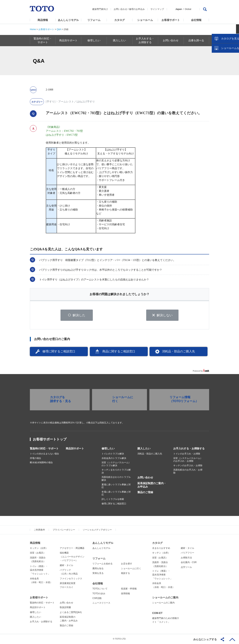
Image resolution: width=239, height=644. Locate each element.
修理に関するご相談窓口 (59, 352)
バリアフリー (187, 553)
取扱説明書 (65, 608)
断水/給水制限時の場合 (41, 463)
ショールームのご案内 (165, 598)
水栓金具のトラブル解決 (114, 459)
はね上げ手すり (86, 102)
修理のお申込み (137, 9)
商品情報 (43, 20)
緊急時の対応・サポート (44, 449)
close (234, 61)
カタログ (119, 20)
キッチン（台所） (39, 549)
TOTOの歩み (99, 594)
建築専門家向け (100, 9)
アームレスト (66, 102)
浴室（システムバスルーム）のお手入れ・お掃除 (188, 460)
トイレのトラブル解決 (113, 454)
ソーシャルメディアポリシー (97, 530)
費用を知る (98, 569)
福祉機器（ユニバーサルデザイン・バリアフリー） (72, 557)
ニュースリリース (101, 603)
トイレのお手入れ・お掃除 (187, 454)
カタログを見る (224, 70)
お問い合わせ (120, 9)
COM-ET (157, 614)
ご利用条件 (39, 530)
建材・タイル (66, 566)
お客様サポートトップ (50, 440)
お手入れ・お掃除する (41, 622)
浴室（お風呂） (38, 553)
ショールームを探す (226, 80)
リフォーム (94, 20)
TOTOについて (100, 589)
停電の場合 (35, 459)
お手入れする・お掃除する (189, 449)
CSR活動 (97, 599)
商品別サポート (75, 449)
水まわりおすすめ (161, 549)
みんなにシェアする (205, 639)
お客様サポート (171, 20)
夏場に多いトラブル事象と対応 (116, 487)
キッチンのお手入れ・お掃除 (188, 466)
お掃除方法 (186, 558)
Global (188, 9)
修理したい (108, 449)
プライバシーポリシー (64, 530)
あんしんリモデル (68, 20)
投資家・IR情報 (129, 589)
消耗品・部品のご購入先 (179, 352)
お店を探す (127, 564)
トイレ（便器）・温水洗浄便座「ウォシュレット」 (40, 571)
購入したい (144, 449)
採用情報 (125, 594)
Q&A (59, 29)
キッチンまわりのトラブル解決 (116, 472)
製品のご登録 (145, 493)
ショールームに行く (131, 569)
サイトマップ (157, 9)
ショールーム (145, 20)
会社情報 (196, 20)
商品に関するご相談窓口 (119, 352)
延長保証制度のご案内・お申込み (152, 485)
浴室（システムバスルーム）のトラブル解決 (116, 465)
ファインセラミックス (71, 579)
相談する (125, 574)
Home (33, 29)
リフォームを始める (103, 564)
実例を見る (98, 574)
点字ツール (186, 568)
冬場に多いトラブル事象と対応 (116, 494)
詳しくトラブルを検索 (113, 500)
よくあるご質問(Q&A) (71, 613)
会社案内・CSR (189, 563)
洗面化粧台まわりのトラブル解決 (116, 479)
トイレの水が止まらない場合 (44, 454)
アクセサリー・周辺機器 (72, 549)
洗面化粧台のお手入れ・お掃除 (188, 472)
